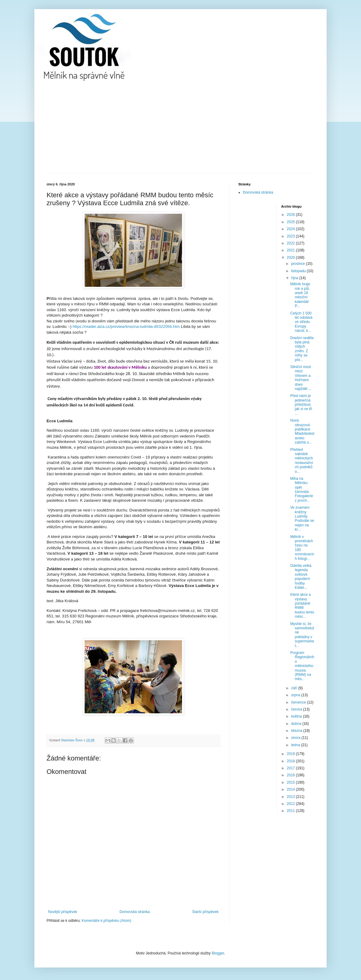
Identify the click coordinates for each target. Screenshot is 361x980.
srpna (296, 695)
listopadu (299, 271)
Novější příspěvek (63, 912)
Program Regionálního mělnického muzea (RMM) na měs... (302, 666)
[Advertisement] (180, 127)
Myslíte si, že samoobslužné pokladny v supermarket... (302, 635)
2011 (291, 811)
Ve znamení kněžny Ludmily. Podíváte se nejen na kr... (302, 518)
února (296, 738)
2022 (291, 243)
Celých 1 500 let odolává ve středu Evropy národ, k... (301, 322)
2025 (291, 222)
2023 (291, 236)
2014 (291, 789)
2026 (291, 215)
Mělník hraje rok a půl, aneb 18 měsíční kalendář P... (300, 295)
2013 (291, 797)
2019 (291, 754)
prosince (298, 264)
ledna (296, 745)
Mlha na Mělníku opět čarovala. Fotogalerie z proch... (301, 490)
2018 (291, 761)
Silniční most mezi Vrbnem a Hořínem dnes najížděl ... (301, 378)
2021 (291, 250)
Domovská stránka (135, 912)
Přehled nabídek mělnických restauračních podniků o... (301, 461)
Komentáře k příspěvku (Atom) (106, 921)
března (297, 731)
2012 (291, 804)
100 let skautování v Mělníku (120, 367)
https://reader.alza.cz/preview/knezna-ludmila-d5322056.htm (126, 327)
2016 (291, 775)
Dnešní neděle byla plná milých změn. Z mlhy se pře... (302, 349)
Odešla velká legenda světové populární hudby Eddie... (301, 577)
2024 (291, 229)
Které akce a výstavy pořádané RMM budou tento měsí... (302, 606)
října (295, 278)
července (299, 702)
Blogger (218, 953)
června (297, 709)
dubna (297, 724)
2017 (291, 768)
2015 (291, 782)
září (294, 688)
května (297, 716)
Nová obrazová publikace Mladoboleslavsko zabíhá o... (302, 431)
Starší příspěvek (205, 912)
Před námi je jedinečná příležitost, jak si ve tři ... (301, 405)
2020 (291, 258)
